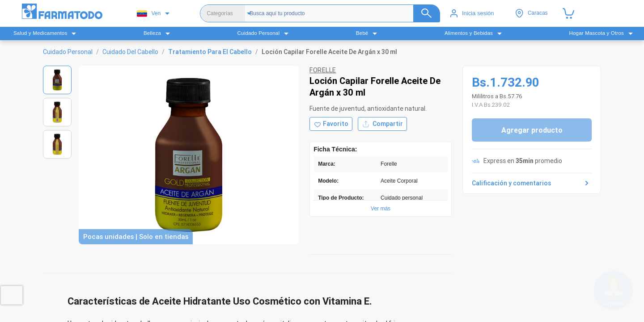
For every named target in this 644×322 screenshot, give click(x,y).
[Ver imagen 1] (57, 80)
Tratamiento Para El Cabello (210, 52)
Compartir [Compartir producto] (382, 124)
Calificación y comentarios (532, 183)
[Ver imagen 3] (57, 144)
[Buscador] (341, 13)
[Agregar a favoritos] (331, 124)
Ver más (381, 209)
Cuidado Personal (68, 52)
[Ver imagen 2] (57, 112)
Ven (149, 14)
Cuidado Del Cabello (130, 52)
